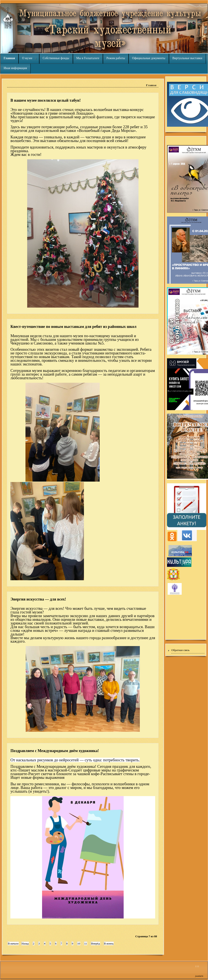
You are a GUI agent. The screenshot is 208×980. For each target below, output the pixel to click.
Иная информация (15, 68)
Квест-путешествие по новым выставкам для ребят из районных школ (73, 327)
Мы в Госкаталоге (88, 58)
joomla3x (199, 976)
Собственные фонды (56, 58)
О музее (27, 58)
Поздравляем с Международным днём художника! (55, 751)
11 (86, 943)
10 (79, 943)
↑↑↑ (197, 966)
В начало (13, 943)
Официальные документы (149, 58)
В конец (109, 943)
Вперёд (95, 943)
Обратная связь (180, 650)
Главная (9, 58)
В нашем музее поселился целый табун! (46, 100)
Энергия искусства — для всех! (38, 599)
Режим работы (116, 58)
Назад (25, 943)
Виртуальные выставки (187, 58)
